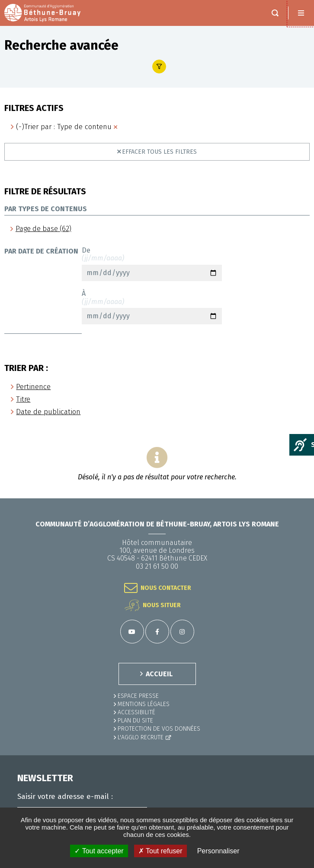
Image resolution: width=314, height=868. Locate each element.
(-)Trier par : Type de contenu (64, 127)
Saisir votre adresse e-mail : (65, 797)
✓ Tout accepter (99, 851)
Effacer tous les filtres (159, 152)
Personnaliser (218, 851)
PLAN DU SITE (135, 721)
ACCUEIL (159, 674)
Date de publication (48, 412)
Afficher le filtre (159, 67)
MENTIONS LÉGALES (144, 704)
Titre (23, 399)
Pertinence (33, 387)
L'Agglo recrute (141, 737)
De (152, 264)
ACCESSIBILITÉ (136, 712)
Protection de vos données (159, 729)
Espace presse (138, 696)
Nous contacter (166, 588)
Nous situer (162, 605)
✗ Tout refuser (160, 851)
